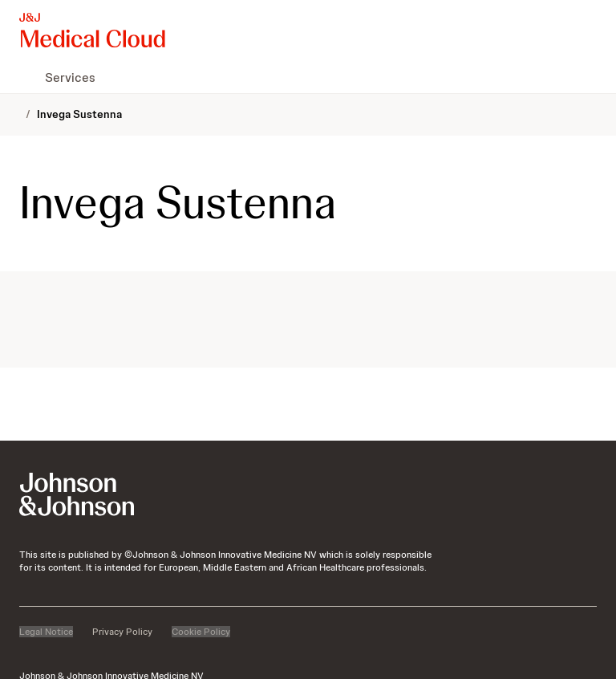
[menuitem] (26, 77)
